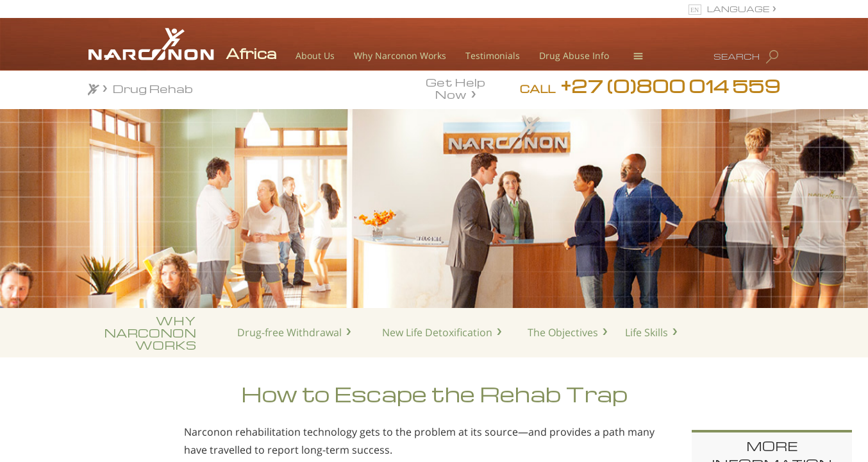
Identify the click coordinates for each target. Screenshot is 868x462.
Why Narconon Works (400, 56)
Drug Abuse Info (574, 56)
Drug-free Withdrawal (289, 332)
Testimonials (493, 56)
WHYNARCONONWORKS (150, 333)
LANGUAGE (738, 9)
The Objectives (563, 332)
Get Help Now (455, 87)
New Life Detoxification (437, 332)
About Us (315, 56)
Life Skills (647, 332)
